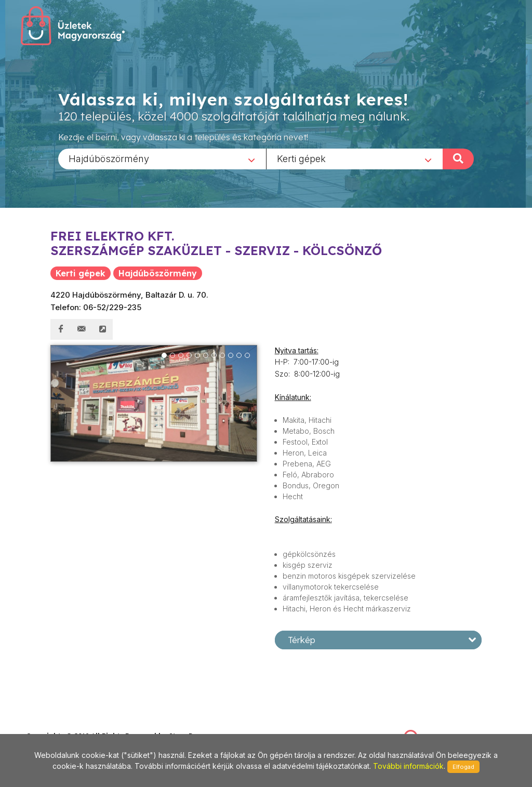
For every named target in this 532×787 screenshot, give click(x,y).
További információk (408, 766)
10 (239, 355)
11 (247, 355)
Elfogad (463, 767)
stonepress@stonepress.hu (68, 724)
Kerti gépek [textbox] (301, 158)
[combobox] (162, 158)
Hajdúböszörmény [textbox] (109, 158)
